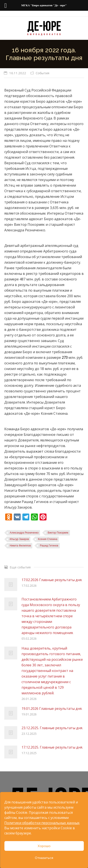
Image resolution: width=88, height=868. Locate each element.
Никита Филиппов (20, 546)
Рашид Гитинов (49, 546)
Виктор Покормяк (58, 533)
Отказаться (44, 858)
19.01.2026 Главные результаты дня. (52, 709)
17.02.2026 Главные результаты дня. (52, 580)
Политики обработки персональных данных (42, 823)
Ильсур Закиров (19, 539)
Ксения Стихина (48, 539)
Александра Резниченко (24, 533)
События (42, 73)
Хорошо (44, 846)
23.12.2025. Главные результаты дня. (52, 728)
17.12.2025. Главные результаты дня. (52, 747)
